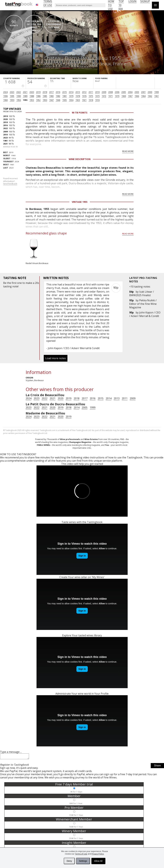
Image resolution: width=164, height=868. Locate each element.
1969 (124, 96)
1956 (19, 100)
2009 (104, 92)
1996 (5, 96)
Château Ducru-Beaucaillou (64, 64)
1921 (84, 100)
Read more (128, 151)
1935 (65, 100)
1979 (71, 96)
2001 (143, 92)
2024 (5, 92)
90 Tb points (80, 113)
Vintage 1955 (80, 202)
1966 (137, 96)
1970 (117, 96)
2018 (45, 92)
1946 (58, 100)
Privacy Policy (98, 854)
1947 (51, 100)
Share (157, 766)
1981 (65, 96)
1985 (45, 96)
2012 (84, 92)
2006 (117, 92)
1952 (38, 100)
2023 (12, 92)
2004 (130, 92)
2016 (58, 92)
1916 (97, 100)
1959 (12, 100)
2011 (91, 92)
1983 (51, 96)
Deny (69, 861)
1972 (104, 96)
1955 (25, 100)
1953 (32, 100)
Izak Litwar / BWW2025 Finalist (142, 293)
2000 (150, 92)
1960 (5, 100)
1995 (12, 96)
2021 (25, 92)
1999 (156, 92)
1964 (143, 96)
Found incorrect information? (10, 181)
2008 (111, 92)
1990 (19, 96)
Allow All (98, 861)
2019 (38, 92)
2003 (137, 92)
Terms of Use (81, 854)
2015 (65, 92)
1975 (91, 96)
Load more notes (56, 358)
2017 (51, 92)
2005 (124, 92)
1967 (130, 96)
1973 (97, 96)
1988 (32, 96)
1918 (91, 100)
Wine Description (80, 159)
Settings (83, 861)
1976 (84, 96)
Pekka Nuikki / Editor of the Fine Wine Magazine (143, 304)
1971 (111, 96)
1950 (45, 100)
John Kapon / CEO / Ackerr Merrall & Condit (145, 314)
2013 (78, 92)
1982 (58, 96)
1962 (150, 96)
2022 (19, 92)
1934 (71, 100)
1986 (38, 96)
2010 (97, 92)
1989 (25, 96)
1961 (156, 96)
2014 (71, 92)
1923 (78, 100)
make (29, 283)
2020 (32, 92)
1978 (78, 96)
